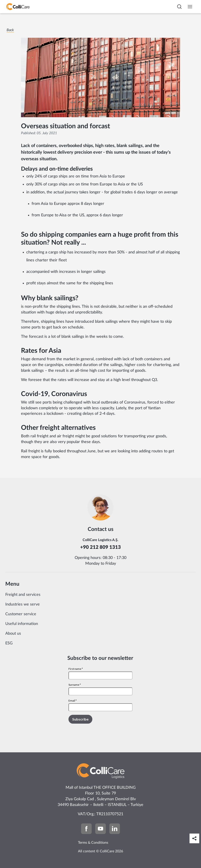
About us (13, 634)
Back (10, 30)
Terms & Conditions (93, 843)
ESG (9, 643)
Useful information (22, 624)
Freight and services (23, 595)
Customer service (21, 614)
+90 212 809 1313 (100, 547)
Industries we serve (23, 604)
